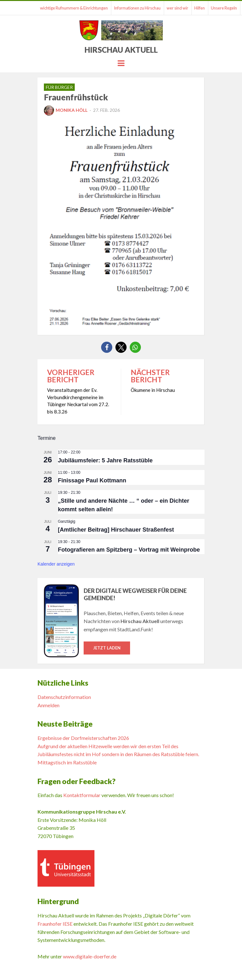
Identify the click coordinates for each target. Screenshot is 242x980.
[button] (107, 347)
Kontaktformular (82, 795)
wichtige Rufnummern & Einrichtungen (74, 8)
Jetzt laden (107, 648)
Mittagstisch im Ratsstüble (67, 762)
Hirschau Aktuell (121, 50)
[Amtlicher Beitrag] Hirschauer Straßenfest (116, 530)
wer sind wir (177, 8)
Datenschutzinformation (64, 697)
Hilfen (200, 8)
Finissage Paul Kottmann (92, 480)
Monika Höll (66, 110)
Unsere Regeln (224, 8)
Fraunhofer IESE (55, 924)
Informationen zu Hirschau (137, 8)
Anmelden (48, 705)
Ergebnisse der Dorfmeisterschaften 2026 (83, 738)
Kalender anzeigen (56, 564)
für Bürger (59, 87)
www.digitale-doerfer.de (90, 956)
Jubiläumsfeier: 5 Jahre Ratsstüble (105, 460)
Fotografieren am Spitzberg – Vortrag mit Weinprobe (129, 550)
